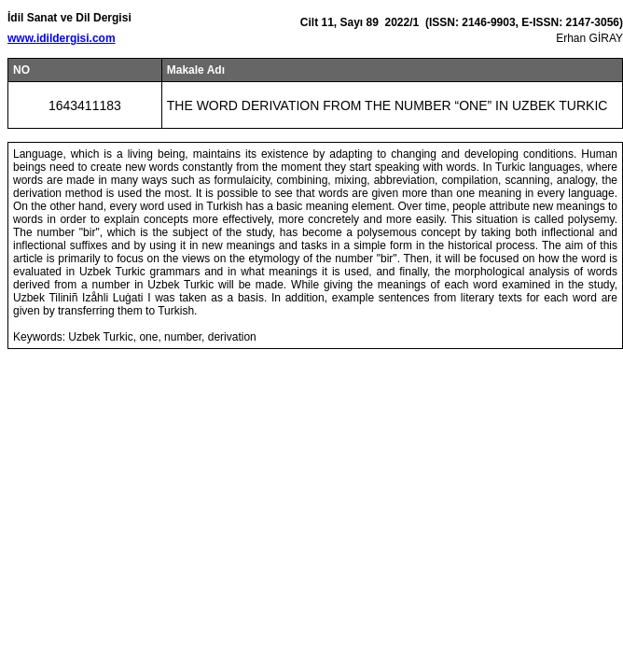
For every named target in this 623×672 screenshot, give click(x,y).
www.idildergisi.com (62, 38)
